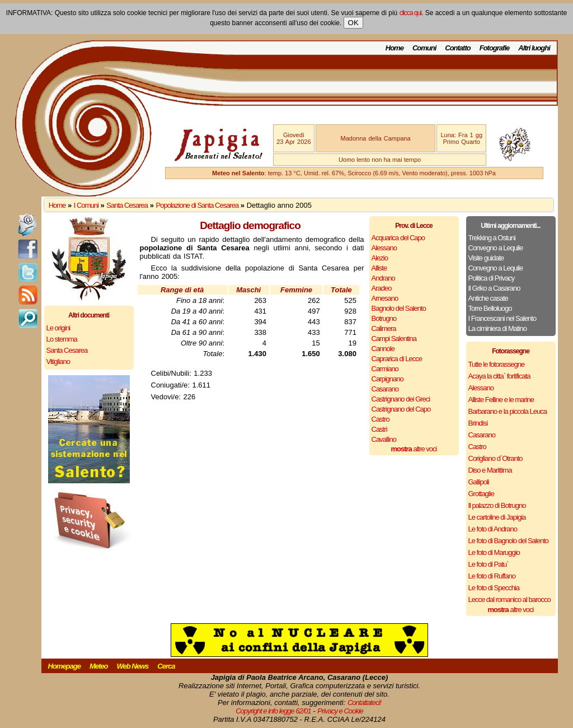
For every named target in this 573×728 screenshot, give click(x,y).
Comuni (424, 48)
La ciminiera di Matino (497, 328)
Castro (381, 419)
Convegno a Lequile (496, 248)
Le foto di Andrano (493, 529)
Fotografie (495, 48)
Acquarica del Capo (398, 238)
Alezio (380, 258)
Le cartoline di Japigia (497, 517)
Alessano (384, 248)
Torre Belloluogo (490, 308)
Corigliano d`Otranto (495, 458)
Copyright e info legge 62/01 (273, 711)
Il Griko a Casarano (494, 288)
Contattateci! (364, 703)
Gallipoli (479, 482)
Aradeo (382, 288)
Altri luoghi (534, 48)
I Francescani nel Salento (502, 318)
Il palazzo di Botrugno (497, 505)
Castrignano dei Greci (401, 399)
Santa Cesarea (127, 205)
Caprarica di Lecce (397, 359)
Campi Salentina (394, 339)
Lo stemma (62, 339)
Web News (133, 666)
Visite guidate (486, 258)
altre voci (414, 449)
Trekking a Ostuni (492, 238)
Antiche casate (488, 298)
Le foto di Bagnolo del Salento (508, 541)
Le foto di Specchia (494, 588)
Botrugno (384, 318)
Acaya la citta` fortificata (499, 376)
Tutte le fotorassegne (497, 364)
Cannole (383, 349)
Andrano (383, 278)
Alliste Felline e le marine (501, 400)
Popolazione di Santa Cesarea (198, 205)
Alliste (379, 268)
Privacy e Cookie (340, 711)
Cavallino (384, 439)
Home (394, 48)
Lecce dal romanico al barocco (509, 599)
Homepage (64, 666)
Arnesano (385, 298)
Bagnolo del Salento (399, 308)
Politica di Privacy (492, 278)
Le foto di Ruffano (492, 576)
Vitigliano (58, 361)
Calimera (384, 328)
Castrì (380, 429)
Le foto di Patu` (489, 564)
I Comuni (86, 205)
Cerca (166, 666)
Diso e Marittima (490, 470)
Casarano (385, 389)
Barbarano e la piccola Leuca (508, 411)
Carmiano (385, 369)
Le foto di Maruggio (494, 552)
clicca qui (410, 13)
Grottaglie (481, 494)
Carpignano (388, 379)
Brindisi (478, 423)
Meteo (99, 666)
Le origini (58, 328)
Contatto (457, 48)
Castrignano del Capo (401, 409)
